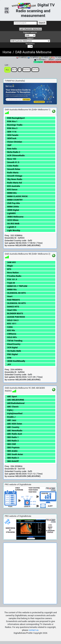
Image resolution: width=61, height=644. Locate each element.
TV (20, 70)
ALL (7, 70)
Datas (35, 70)
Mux (14, 70)
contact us (34, 630)
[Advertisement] (30, 573)
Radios (27, 70)
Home (7, 52)
